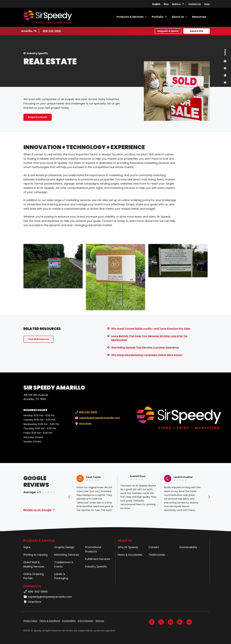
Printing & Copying (36, 555)
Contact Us (195, 4)
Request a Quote (168, 31)
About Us (178, 17)
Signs (27, 547)
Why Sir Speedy (128, 547)
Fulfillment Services (98, 559)
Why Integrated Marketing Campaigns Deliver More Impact (147, 355)
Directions (83, 424)
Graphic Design (64, 547)
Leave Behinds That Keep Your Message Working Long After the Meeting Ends (149, 338)
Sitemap (100, 621)
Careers (154, 547)
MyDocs (176, 4)
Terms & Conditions (50, 621)
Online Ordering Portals (34, 576)
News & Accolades (130, 555)
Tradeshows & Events (64, 564)
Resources (199, 17)
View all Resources (39, 339)
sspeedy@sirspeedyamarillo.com (97, 418)
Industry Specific (37, 53)
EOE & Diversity (86, 621)
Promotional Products (93, 549)
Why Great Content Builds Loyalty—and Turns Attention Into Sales (151, 329)
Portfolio (158, 17)
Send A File (197, 31)
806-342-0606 (52, 31)
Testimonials (157, 555)
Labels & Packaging (61, 576)
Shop (207, 4)
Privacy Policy (30, 621)
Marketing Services (67, 555)
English (156, 4)
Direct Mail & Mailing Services (34, 564)
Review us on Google (37, 510)
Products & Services (130, 17)
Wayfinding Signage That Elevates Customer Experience (145, 347)
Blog (166, 4)
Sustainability (188, 547)
